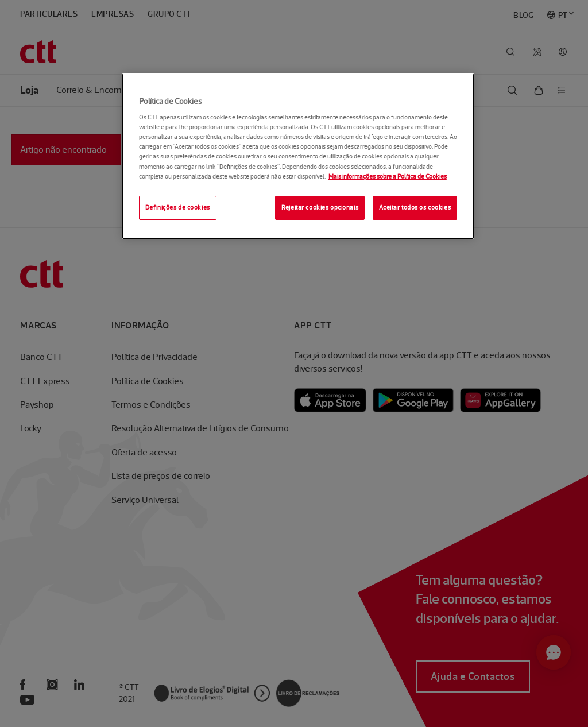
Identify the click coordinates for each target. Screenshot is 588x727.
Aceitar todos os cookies (415, 207)
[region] (298, 156)
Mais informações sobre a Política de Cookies (388, 176)
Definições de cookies (178, 207)
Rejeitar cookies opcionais (320, 207)
